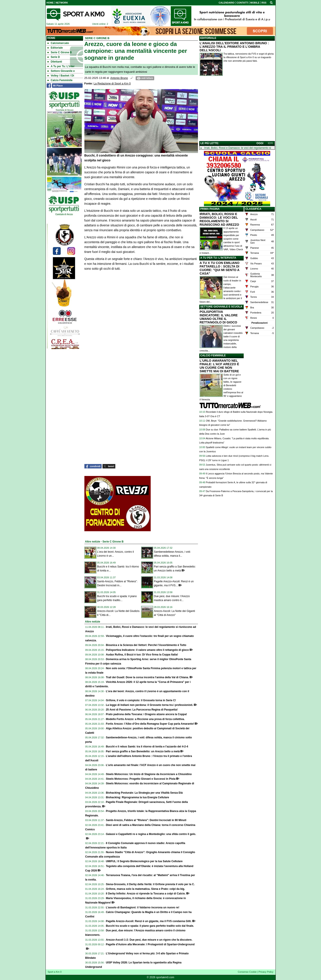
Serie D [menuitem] (54, 57)
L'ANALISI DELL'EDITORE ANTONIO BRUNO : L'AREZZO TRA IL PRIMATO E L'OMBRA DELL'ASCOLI (234, 47)
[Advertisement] (237, 109)
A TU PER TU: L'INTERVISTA (218, 258)
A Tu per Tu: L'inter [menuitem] (61, 66)
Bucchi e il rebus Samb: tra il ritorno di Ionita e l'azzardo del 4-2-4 (147, 747)
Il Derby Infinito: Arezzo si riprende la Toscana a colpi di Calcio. (146, 894)
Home (51, 38)
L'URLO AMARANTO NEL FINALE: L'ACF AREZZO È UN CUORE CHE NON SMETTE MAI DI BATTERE (219, 366)
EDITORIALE (208, 38)
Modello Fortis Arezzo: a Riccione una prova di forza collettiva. (145, 719)
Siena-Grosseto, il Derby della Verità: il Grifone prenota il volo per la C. (150, 884)
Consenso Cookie (247, 972)
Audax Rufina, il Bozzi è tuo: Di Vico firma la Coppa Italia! (142, 655)
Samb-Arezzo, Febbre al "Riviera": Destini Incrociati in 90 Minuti (146, 820)
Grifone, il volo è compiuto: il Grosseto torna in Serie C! (141, 700)
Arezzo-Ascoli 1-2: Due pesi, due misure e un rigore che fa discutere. (149, 940)
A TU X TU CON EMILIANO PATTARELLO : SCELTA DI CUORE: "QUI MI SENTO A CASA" (220, 268)
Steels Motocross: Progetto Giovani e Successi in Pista (141, 779)
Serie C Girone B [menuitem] (60, 52)
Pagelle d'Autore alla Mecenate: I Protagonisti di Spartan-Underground (150, 944)
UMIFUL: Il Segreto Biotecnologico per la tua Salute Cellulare (144, 861)
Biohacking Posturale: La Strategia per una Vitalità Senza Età (144, 793)
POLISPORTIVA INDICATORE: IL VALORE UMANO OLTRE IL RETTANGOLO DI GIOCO (219, 317)
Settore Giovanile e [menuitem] (61, 71)
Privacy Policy (266, 972)
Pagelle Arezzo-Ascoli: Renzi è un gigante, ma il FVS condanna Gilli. (149, 921)
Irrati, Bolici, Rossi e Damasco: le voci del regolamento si (238, 148)
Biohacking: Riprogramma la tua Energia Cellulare (137, 797)
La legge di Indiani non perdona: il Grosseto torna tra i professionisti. (149, 705)
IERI (270, 143)
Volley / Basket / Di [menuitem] (61, 76)
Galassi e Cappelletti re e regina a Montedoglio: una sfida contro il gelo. (151, 834)
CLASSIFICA (253, 209)
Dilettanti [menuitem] (55, 62)
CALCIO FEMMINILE (213, 355)
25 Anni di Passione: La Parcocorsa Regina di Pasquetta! (142, 710)
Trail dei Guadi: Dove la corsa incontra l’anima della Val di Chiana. (147, 677)
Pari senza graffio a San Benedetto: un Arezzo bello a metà (143, 751)
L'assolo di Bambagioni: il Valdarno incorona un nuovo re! (142, 907)
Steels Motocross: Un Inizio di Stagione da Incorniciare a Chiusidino (149, 774)
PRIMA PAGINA (210, 209)
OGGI (260, 143)
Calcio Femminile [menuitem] (60, 80)
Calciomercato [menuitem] (58, 43)
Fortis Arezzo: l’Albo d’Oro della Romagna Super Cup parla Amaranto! (150, 724)
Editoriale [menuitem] (55, 48)
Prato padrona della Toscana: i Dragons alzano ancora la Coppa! (146, 714)
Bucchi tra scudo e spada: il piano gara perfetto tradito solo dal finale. (150, 926)
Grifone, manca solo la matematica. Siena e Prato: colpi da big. (145, 889)
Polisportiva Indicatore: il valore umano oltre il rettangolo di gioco (147, 650)
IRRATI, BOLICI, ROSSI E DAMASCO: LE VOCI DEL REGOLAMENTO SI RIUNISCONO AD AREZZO (219, 219)
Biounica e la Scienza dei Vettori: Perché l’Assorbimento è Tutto (146, 645)
